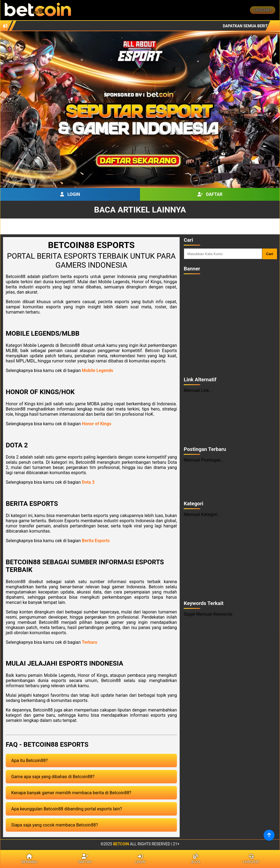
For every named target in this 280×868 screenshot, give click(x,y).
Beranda (29, 859)
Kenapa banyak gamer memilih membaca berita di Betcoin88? (71, 793)
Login (70, 194)
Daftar (210, 194)
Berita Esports (96, 541)
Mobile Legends (97, 370)
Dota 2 (88, 482)
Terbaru (89, 642)
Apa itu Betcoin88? (29, 761)
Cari (270, 254)
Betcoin (121, 844)
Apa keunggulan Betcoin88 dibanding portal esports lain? (67, 809)
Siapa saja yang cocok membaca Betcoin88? (55, 825)
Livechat (263, 10)
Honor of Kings (97, 424)
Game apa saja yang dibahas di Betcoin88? (53, 777)
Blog (196, 859)
